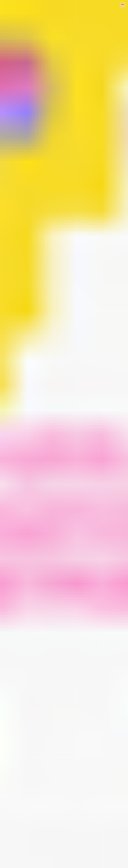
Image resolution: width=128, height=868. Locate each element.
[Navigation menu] (123, 5)
